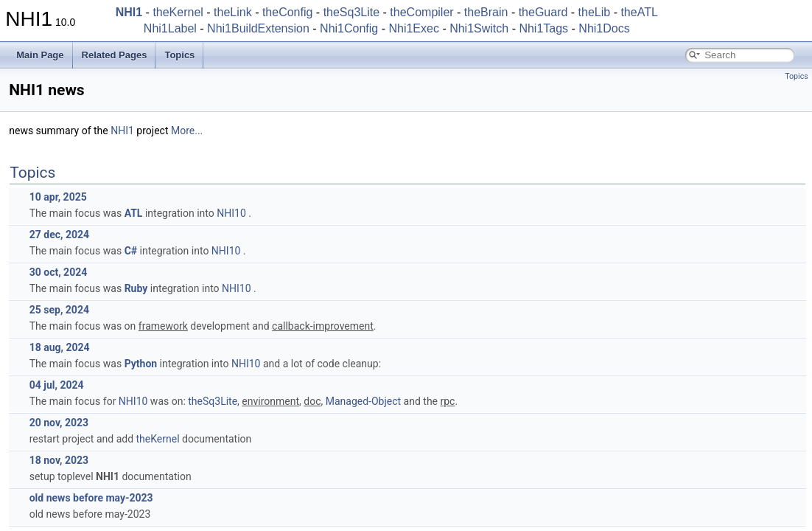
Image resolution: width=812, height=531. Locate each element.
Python (141, 364)
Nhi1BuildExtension (258, 28)
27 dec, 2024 (59, 235)
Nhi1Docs (604, 28)
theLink (233, 12)
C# (131, 251)
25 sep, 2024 (59, 310)
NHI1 (122, 131)
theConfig (288, 12)
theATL (639, 12)
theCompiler (421, 12)
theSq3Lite (352, 12)
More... (187, 131)
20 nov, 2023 (59, 423)
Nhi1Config (349, 28)
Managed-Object (363, 401)
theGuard (543, 12)
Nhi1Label (170, 28)
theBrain (486, 12)
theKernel (178, 12)
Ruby (136, 288)
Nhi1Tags (543, 28)
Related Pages (115, 55)
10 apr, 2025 (58, 197)
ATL (134, 213)
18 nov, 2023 (59, 460)
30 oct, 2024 (59, 272)
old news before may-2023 (91, 498)
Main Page (40, 55)
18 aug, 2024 (60, 347)
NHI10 (231, 213)
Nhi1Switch (479, 28)
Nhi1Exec (413, 28)
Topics (179, 55)
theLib (595, 12)
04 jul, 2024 (57, 385)
